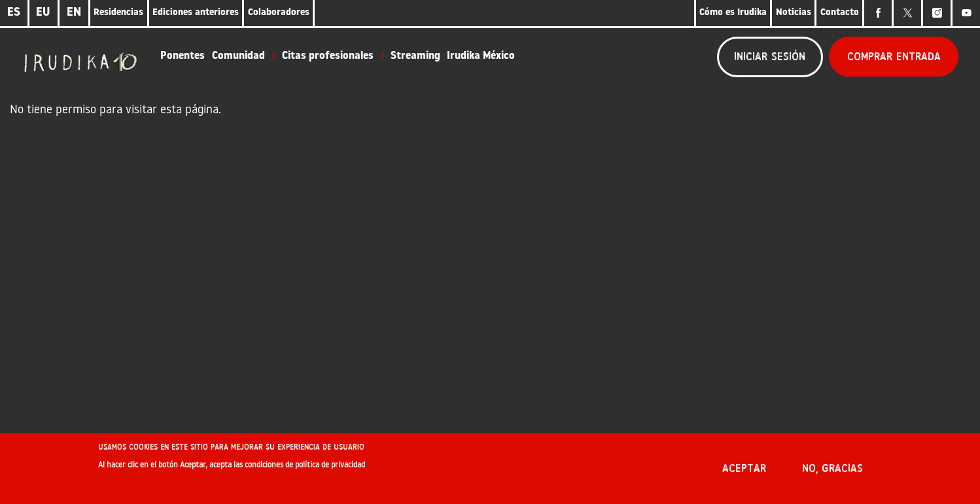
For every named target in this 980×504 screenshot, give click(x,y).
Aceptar (744, 473)
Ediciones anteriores (196, 13)
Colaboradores (279, 13)
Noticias (794, 13)
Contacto (840, 13)
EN (74, 13)
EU (43, 13)
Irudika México (481, 56)
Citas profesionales (328, 56)
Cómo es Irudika (733, 13)
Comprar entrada (894, 57)
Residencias (118, 13)
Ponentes (183, 56)
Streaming (415, 56)
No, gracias (832, 473)
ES (14, 13)
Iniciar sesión (770, 57)
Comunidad (238, 56)
